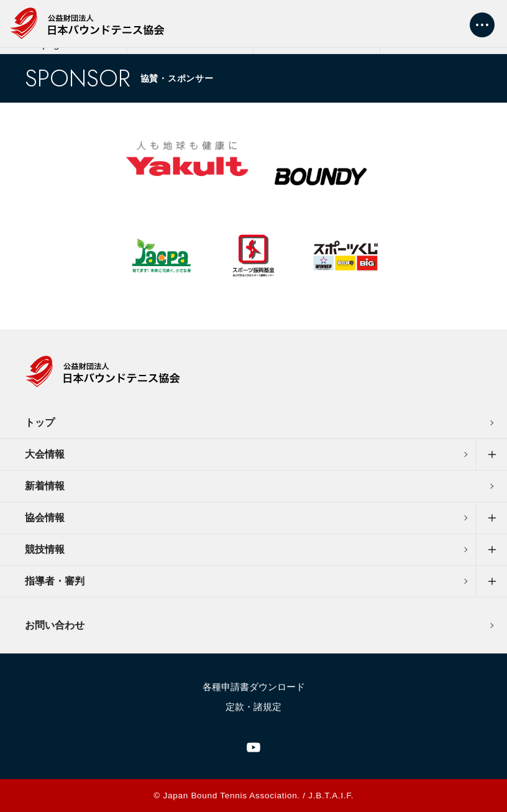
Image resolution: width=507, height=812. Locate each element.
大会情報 (45, 454)
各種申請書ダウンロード (254, 687)
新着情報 (45, 486)
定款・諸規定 (253, 707)
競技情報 (45, 549)
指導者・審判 (55, 581)
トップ (40, 422)
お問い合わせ (55, 625)
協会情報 (45, 518)
